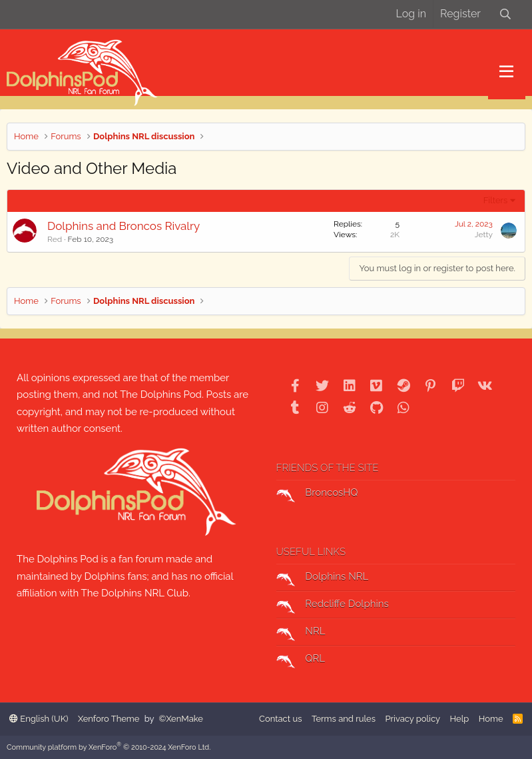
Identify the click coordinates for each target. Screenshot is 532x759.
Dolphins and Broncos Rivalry (124, 226)
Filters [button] (496, 200)
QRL (301, 660)
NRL (301, 633)
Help (460, 719)
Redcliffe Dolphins (333, 606)
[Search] (505, 14)
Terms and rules (344, 719)
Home (491, 719)
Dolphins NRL (323, 578)
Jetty (484, 235)
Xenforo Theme (109, 719)
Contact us (280, 719)
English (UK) (39, 719)
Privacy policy (412, 719)
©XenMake (181, 719)
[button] (506, 72)
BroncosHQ (317, 494)
